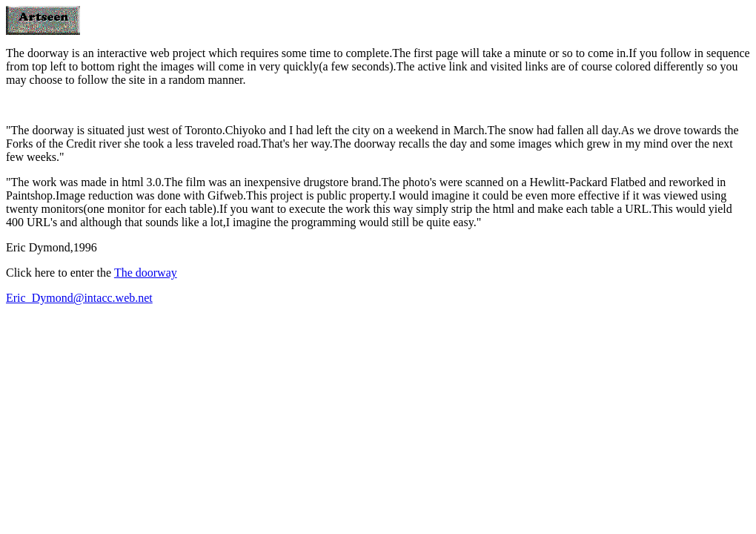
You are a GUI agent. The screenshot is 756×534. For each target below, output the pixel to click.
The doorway (146, 273)
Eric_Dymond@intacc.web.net (79, 298)
